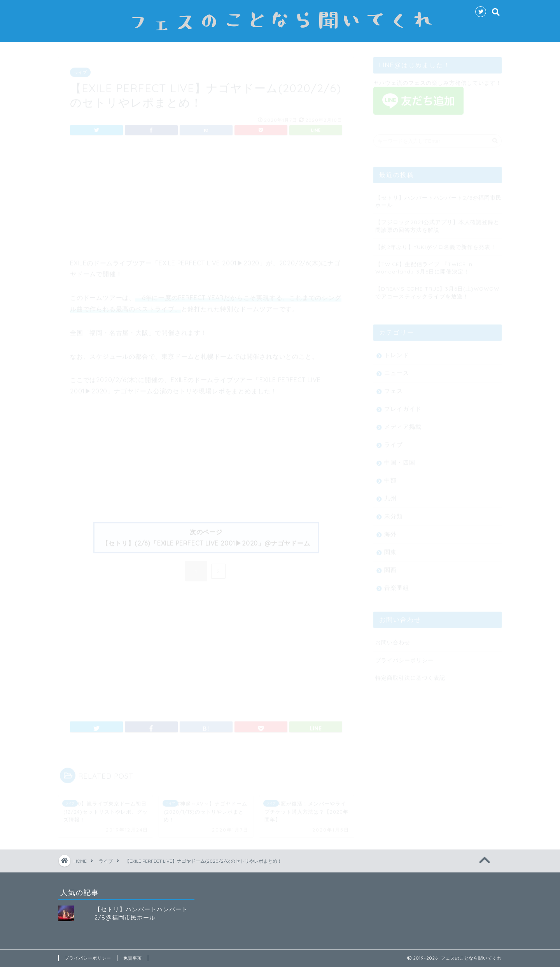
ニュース (397, 369)
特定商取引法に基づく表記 (410, 674)
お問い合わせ (393, 639)
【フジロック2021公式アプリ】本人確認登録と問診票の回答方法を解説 (437, 222)
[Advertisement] (206, 200)
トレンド (397, 352)
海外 (390, 531)
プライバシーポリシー (404, 657)
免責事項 (133, 958)
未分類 (394, 513)
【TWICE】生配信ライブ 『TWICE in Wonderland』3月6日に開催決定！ (424, 264)
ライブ (80, 69)
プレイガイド (403, 405)
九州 (390, 495)
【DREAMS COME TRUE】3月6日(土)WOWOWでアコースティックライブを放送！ (437, 289)
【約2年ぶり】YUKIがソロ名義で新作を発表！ (436, 243)
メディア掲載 (403, 423)
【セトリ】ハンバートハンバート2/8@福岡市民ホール (438, 198)
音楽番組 (397, 584)
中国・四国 (400, 459)
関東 (390, 548)
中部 (390, 477)
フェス (394, 387)
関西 (390, 566)
